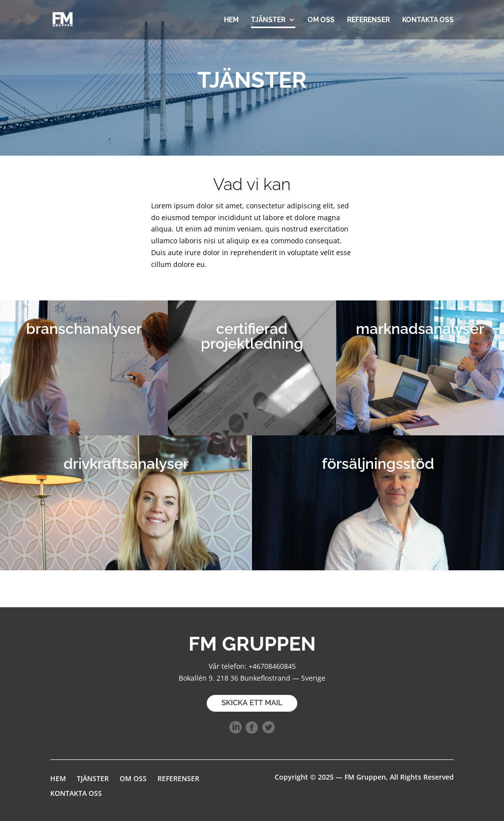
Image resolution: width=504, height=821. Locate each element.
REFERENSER (368, 20)
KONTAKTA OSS (428, 20)
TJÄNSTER (268, 20)
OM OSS (321, 20)
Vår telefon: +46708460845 (252, 666)
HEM (231, 20)
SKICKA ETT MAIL (252, 703)
